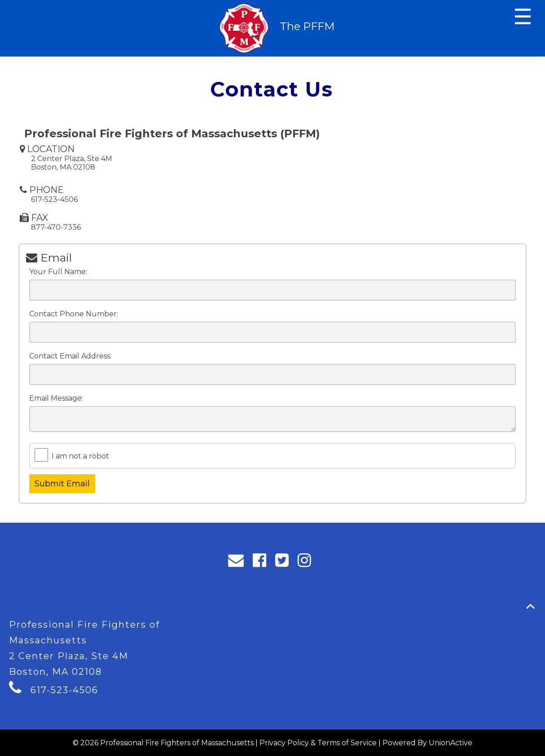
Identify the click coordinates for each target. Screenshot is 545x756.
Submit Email (62, 484)
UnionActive (451, 743)
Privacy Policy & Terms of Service (318, 743)
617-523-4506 (64, 690)
